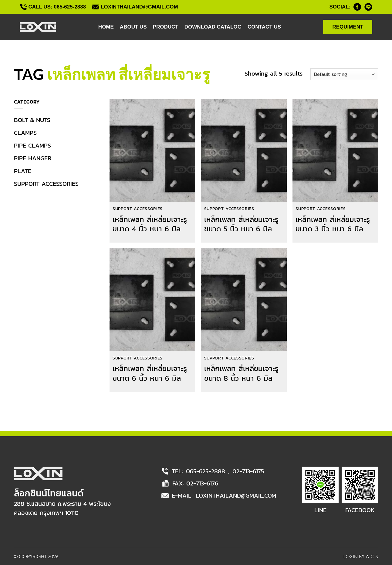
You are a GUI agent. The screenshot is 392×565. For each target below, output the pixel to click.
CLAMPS (25, 133)
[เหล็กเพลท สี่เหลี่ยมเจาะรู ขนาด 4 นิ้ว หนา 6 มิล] (152, 151)
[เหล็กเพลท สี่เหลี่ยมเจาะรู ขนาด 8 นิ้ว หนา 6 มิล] (244, 300)
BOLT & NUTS (32, 120)
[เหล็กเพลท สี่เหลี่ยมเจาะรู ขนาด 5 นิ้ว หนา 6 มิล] (244, 151)
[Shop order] (344, 74)
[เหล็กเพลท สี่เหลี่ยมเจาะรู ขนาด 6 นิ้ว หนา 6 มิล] (152, 300)
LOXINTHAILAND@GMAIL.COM (236, 495)
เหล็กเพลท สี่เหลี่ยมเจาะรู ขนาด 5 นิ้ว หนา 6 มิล (241, 224)
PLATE (23, 171)
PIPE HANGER (33, 158)
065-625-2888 (206, 471)
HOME (106, 27)
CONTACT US (264, 27)
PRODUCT (166, 27)
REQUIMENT (348, 27)
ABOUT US (133, 27)
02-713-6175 (248, 471)
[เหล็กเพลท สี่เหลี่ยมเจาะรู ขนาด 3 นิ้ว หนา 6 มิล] (335, 151)
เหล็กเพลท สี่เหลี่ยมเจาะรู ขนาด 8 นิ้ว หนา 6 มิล (241, 373)
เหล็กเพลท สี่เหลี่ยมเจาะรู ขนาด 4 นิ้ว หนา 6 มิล (150, 224)
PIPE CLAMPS (32, 145)
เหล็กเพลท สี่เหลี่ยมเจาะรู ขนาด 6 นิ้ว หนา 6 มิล (150, 373)
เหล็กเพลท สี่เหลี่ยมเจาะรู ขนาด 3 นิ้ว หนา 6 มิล (333, 224)
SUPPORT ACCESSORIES (46, 184)
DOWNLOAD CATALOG (213, 27)
